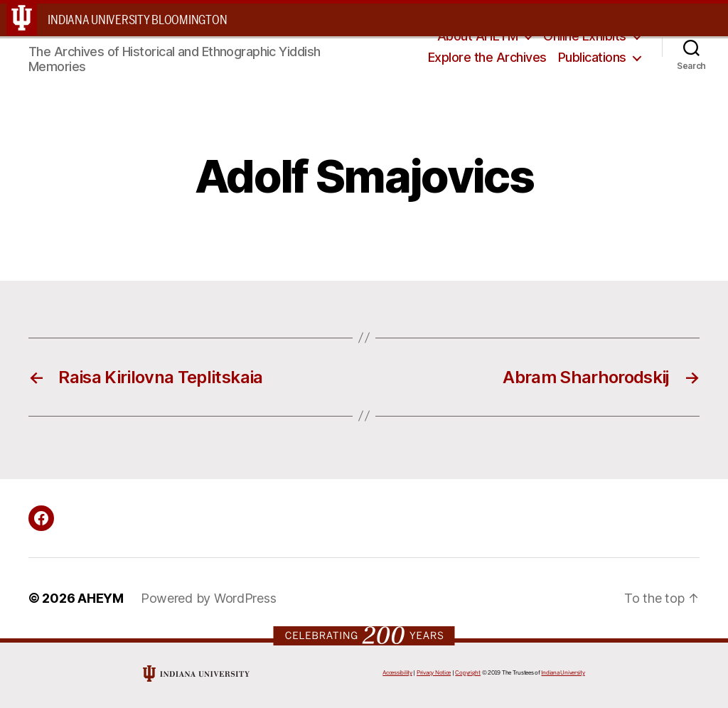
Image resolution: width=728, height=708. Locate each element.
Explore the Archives (487, 57)
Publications (592, 57)
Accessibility (397, 673)
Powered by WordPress (209, 598)
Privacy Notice (434, 673)
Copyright (468, 673)
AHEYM (101, 598)
